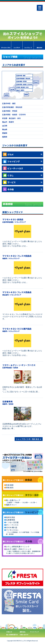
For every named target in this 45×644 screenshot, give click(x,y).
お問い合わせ (24, 635)
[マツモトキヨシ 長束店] (22, 231)
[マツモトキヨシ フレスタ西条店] (22, 304)
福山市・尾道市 (8, 122)
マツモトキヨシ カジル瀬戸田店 (22, 330)
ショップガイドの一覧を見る (28, 439)
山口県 (12, 89)
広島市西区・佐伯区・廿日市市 (14, 114)
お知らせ (9, 632)
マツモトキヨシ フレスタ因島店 (22, 257)
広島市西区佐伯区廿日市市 (24, 84)
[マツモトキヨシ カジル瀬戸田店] (22, 341)
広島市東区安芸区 (21, 81)
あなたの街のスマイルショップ (22, 17)
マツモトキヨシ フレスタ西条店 (22, 293)
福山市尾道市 (20, 90)
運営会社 (23, 632)
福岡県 (7, 95)
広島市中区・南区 (9, 103)
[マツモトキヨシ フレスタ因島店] (22, 268)
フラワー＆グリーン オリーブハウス (22, 366)
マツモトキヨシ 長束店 (22, 220)
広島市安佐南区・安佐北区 (12, 107)
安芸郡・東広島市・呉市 (11, 118)
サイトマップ (34, 632)
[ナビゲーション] (40, 8)
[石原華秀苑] (22, 414)
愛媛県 (26, 94)
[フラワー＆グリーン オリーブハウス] (22, 377)
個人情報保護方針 (12, 635)
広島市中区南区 (21, 75)
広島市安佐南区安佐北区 (23, 78)
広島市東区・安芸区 (10, 111)
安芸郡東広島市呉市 (22, 87)
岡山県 (36, 82)
